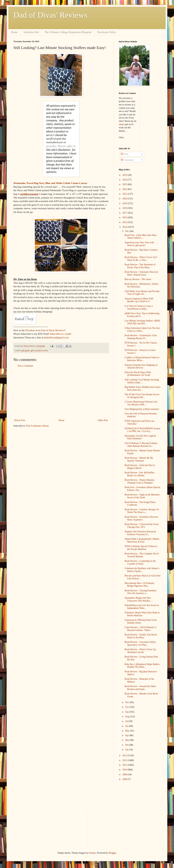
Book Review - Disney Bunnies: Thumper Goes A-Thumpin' (140, 481)
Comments (127, 160)
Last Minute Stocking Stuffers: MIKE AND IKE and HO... (142, 322)
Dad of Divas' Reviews (50, 15)
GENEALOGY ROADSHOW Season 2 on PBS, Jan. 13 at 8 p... (142, 430)
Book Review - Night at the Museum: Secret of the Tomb (142, 496)
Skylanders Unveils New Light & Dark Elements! (140, 437)
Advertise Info (31, 32)
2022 (125, 189)
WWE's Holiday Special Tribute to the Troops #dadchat (141, 548)
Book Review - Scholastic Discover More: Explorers (141, 518)
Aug (127, 717)
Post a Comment (25, 366)
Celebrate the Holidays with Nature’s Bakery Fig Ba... (142, 570)
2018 (125, 208)
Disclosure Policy (107, 32)
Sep (127, 712)
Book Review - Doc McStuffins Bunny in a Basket (140, 474)
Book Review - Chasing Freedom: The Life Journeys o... (141, 592)
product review (42, 351)
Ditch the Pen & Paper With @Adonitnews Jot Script (138, 374)
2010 (125, 770)
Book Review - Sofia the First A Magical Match (140, 467)
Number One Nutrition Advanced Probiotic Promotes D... (140, 533)
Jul (127, 721)
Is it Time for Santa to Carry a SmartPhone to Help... (139, 307)
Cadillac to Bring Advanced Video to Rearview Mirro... (142, 359)
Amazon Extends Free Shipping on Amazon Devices (141, 366)
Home (14, 32)
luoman (92, 853)
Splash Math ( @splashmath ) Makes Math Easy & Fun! (142, 540)
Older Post (103, 420)
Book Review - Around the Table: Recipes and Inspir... (140, 688)
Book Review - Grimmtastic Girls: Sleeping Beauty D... (141, 337)
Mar (127, 740)
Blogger (112, 853)
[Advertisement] (61, 393)
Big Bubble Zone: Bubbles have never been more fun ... (143, 388)
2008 (125, 779)
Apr (127, 735)
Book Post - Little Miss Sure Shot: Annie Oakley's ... (141, 237)
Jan (127, 750)
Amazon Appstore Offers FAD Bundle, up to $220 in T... (139, 300)
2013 (125, 755)
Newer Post (20, 420)
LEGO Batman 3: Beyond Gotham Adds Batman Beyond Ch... (141, 445)
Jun (127, 726)
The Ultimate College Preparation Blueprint (68, 32)
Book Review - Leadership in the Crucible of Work (140, 562)
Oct (127, 707)
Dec (127, 231)
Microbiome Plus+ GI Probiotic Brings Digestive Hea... (140, 585)
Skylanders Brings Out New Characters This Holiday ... (139, 599)
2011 (125, 765)
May (128, 731)
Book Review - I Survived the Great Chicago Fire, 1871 (142, 526)
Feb (127, 745)
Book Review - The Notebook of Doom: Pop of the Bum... (140, 266)
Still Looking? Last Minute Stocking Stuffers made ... (142, 381)
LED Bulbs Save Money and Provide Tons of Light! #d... (142, 293)
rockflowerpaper (29, 194)
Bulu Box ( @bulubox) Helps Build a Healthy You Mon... (142, 666)
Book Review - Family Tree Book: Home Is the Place (141, 636)
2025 (125, 175)
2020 (125, 199)
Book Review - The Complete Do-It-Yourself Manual (142, 555)
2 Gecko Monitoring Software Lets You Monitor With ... (141, 403)
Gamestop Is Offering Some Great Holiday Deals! (141, 621)
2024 (125, 180)
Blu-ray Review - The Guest (138, 279)
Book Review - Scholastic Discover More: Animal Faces (141, 273)
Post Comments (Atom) (37, 426)
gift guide (26, 351)
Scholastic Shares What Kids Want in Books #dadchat (142, 614)
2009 (125, 775)
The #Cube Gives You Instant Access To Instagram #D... (142, 396)
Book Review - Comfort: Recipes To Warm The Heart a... (142, 511)
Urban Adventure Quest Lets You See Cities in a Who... (142, 329)
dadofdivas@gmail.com (56, 337)
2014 (125, 227)
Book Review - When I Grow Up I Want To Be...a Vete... (141, 259)
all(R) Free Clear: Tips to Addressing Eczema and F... (142, 315)
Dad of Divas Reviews (53, 330)
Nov (127, 702)
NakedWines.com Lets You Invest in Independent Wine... (142, 607)
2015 (125, 222)
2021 (125, 194)
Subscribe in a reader (60, 334)
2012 (125, 760)
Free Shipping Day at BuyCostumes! (142, 409)
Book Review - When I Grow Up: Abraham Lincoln (141, 651)
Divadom (30, 330)
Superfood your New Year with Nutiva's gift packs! (139, 244)
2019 (125, 203)
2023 (125, 184)
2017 (125, 213)
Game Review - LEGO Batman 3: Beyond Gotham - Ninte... (141, 629)
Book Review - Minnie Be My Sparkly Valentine (139, 459)
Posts (125, 154)
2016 (125, 217)
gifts (32, 351)
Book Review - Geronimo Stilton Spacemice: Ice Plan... (140, 643)
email (121, 124)
